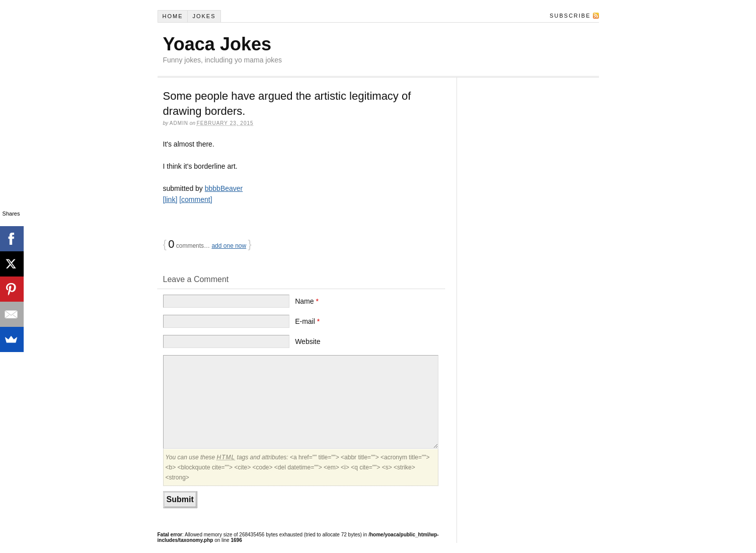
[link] (170, 199)
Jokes (204, 16)
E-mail (307, 321)
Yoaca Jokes (217, 44)
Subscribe (570, 16)
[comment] (196, 199)
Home (172, 16)
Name (307, 301)
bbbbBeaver (224, 188)
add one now (229, 246)
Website (308, 341)
